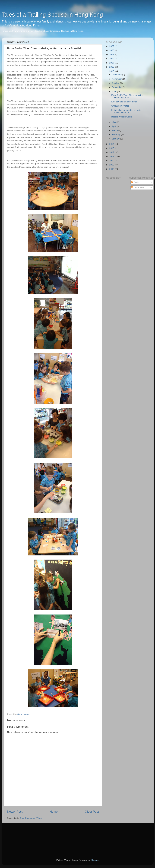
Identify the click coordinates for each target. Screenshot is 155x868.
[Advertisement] (21, 836)
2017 (112, 63)
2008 (112, 169)
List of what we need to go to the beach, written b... (127, 111)
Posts (135, 182)
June (115, 91)
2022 (112, 46)
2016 (112, 67)
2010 (112, 161)
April (114, 126)
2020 (112, 50)
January (116, 139)
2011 (112, 157)
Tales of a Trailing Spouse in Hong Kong (52, 15)
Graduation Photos (120, 106)
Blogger (95, 860)
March (115, 130)
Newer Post (15, 812)
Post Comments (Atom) (31, 818)
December (117, 75)
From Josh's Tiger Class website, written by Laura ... (127, 96)
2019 (112, 54)
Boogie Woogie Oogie (122, 117)
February (117, 135)
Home (54, 812)
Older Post (92, 812)
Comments (138, 187)
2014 (112, 144)
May (114, 122)
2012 (112, 152)
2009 (112, 165)
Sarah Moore (23, 714)
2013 (112, 148)
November (117, 79)
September (117, 87)
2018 (112, 59)
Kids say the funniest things (124, 102)
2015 (112, 71)
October (116, 83)
